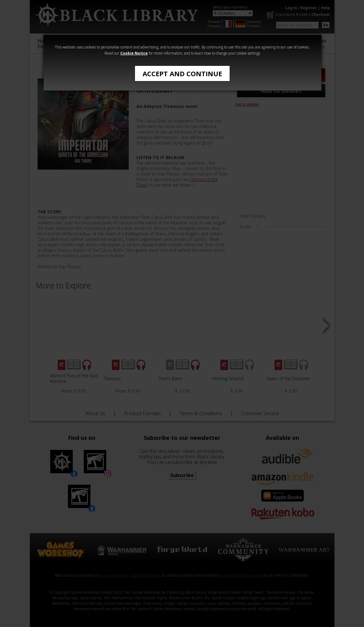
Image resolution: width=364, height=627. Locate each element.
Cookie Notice (134, 53)
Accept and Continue (182, 73)
